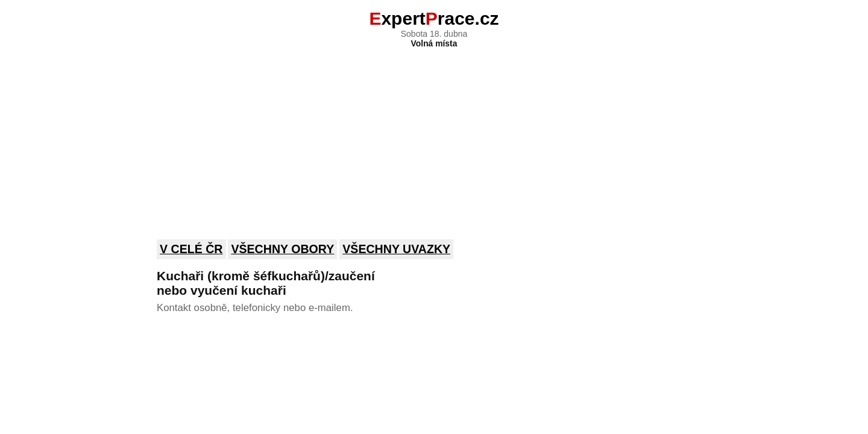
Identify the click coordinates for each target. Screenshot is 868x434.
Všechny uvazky (396, 249)
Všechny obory (282, 249)
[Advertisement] (434, 136)
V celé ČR (191, 249)
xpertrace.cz (434, 18)
